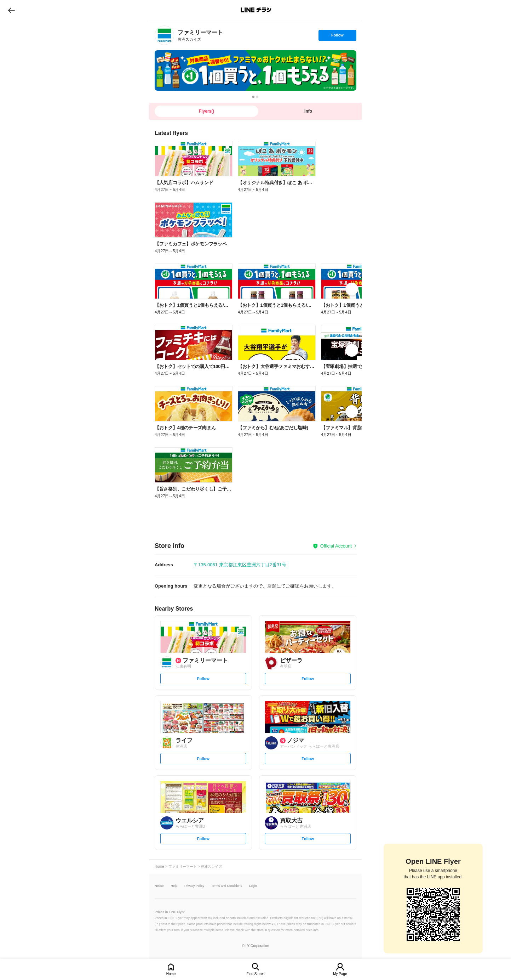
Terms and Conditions (227, 886)
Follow (337, 37)
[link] (164, 35)
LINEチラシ (256, 10)
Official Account (336, 546)
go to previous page (12, 10)
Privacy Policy (194, 886)
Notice (159, 886)
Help (174, 886)
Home (171, 974)
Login (253, 886)
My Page (340, 974)
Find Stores (255, 974)
